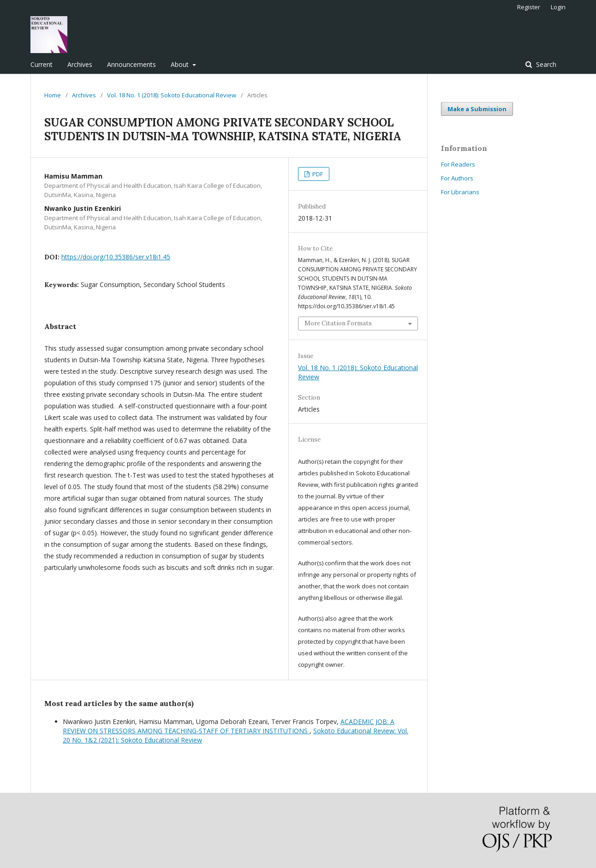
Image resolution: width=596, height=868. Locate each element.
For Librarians (460, 192)
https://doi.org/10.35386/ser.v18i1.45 (116, 257)
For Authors (457, 178)
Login (558, 7)
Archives (80, 64)
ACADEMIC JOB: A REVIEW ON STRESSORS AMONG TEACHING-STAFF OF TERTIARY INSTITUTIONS (229, 726)
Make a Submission (477, 109)
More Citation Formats (338, 323)
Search (545, 64)
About (181, 64)
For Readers (458, 164)
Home (53, 95)
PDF (317, 174)
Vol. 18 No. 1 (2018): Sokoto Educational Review (172, 95)
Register (529, 7)
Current (42, 64)
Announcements (131, 64)
